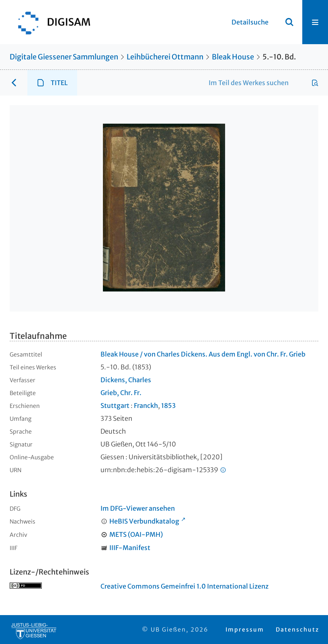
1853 (168, 406)
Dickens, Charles (126, 380)
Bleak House (233, 57)
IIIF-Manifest (130, 548)
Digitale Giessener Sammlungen (64, 57)
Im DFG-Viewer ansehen (138, 508)
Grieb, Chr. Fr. (121, 393)
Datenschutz (297, 630)
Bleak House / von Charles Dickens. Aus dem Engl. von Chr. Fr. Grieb (203, 354)
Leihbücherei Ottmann (165, 57)
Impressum (245, 630)
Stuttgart (115, 406)
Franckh (146, 406)
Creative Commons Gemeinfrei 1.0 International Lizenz (184, 586)
